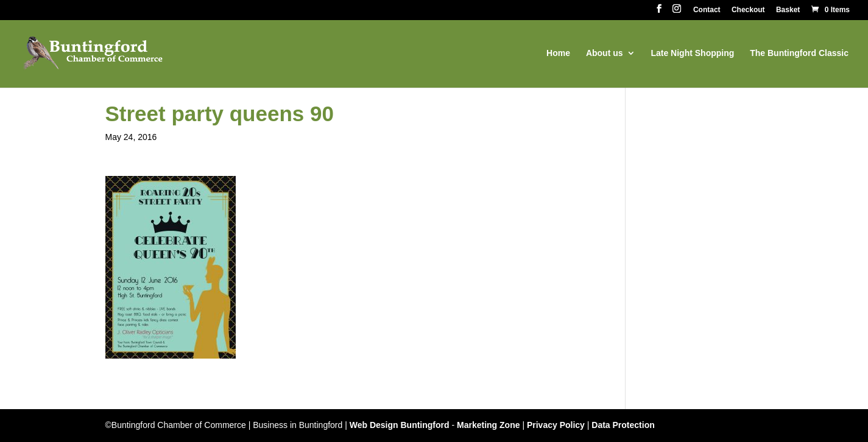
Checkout (748, 10)
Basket (788, 10)
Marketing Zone (488, 425)
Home (558, 53)
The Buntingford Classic (799, 53)
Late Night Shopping (692, 53)
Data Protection (623, 425)
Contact (707, 10)
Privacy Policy (556, 425)
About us (605, 53)
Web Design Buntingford (400, 425)
